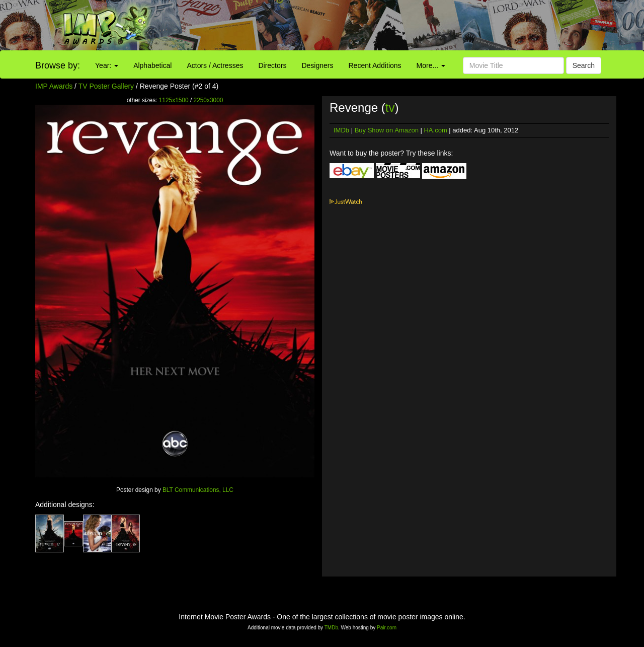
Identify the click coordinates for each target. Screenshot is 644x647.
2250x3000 (209, 100)
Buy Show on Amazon (387, 130)
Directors (272, 65)
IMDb (341, 130)
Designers (317, 65)
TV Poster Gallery (106, 86)
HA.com (435, 130)
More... (431, 65)
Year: (107, 65)
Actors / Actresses (215, 65)
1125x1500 (174, 100)
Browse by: (58, 65)
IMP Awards (54, 86)
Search (584, 65)
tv (390, 107)
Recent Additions (375, 65)
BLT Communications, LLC (198, 490)
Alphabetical (152, 65)
